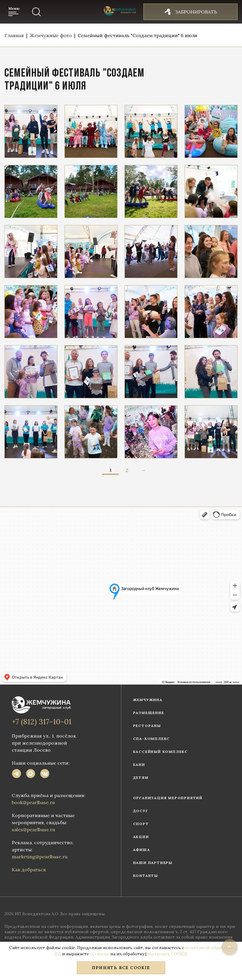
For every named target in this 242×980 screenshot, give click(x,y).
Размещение (149, 713)
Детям (141, 777)
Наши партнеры (153, 863)
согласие (100, 954)
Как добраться (29, 870)
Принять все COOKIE (121, 968)
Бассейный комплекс (160, 752)
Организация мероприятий (168, 798)
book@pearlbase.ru (33, 802)
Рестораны (147, 726)
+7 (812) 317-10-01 (42, 722)
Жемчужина (148, 700)
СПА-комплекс (152, 739)
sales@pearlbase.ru (33, 829)
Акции (141, 837)
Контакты (146, 876)
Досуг (141, 811)
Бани (139, 765)
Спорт (141, 824)
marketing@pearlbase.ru (40, 857)
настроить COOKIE (168, 954)
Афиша (142, 850)
